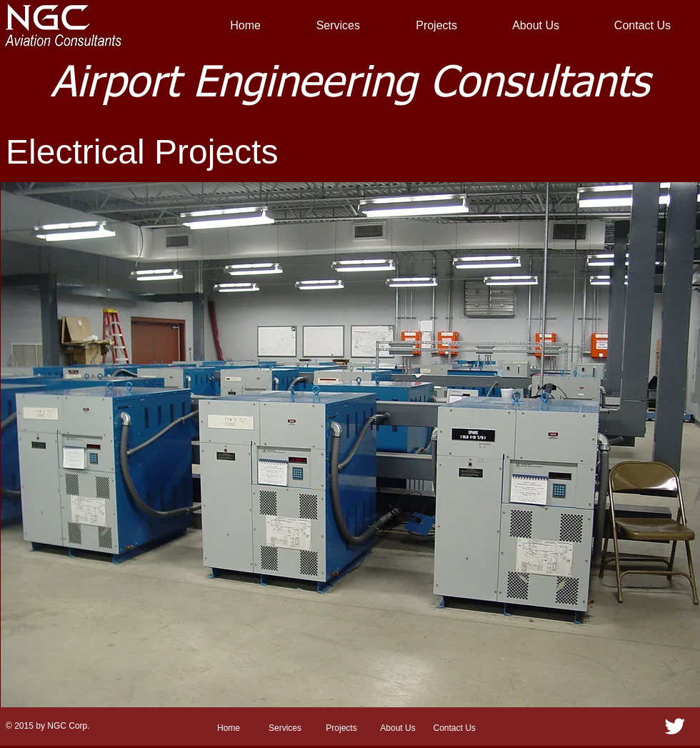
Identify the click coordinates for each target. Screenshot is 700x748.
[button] (350, 446)
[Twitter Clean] (675, 726)
